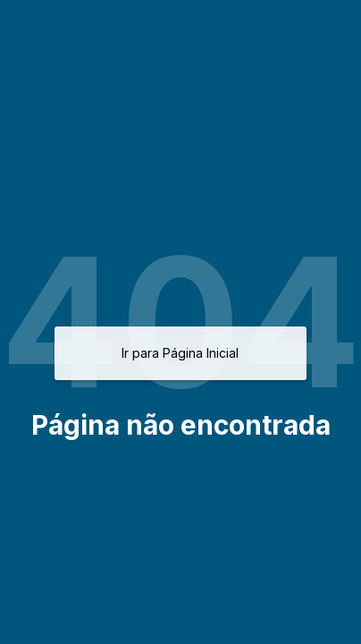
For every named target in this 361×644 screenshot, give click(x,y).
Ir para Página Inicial (180, 353)
